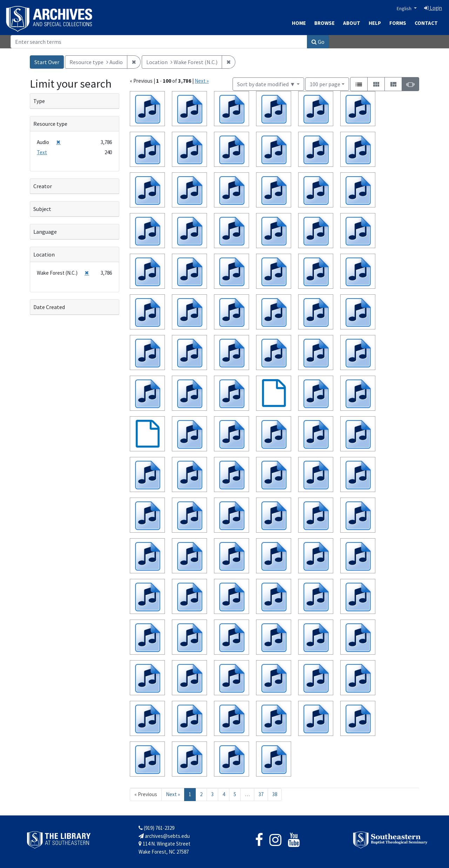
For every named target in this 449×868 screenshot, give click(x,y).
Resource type (50, 124)
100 (325, 84)
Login (433, 8)
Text (42, 152)
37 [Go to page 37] (261, 794)
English (405, 8)
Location (44, 254)
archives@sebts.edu (164, 836)
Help (375, 23)
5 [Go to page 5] (235, 794)
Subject (42, 209)
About (352, 23)
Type (39, 101)
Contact (426, 23)
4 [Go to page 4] (224, 794)
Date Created (49, 307)
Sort (266, 84)
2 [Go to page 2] (201, 794)
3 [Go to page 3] (212, 794)
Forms (398, 23)
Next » (202, 81)
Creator (43, 186)
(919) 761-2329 (156, 828)
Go (318, 42)
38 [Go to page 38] (275, 794)
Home (299, 23)
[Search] (159, 42)
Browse (324, 23)
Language (45, 232)
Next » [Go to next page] (173, 794)
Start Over (47, 62)
